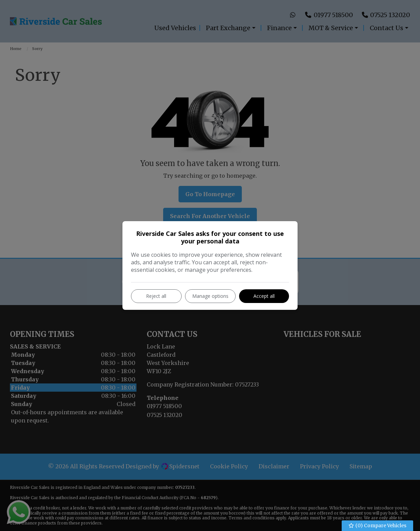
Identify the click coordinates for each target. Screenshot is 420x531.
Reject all (156, 296)
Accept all (264, 296)
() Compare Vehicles (378, 526)
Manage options (210, 296)
